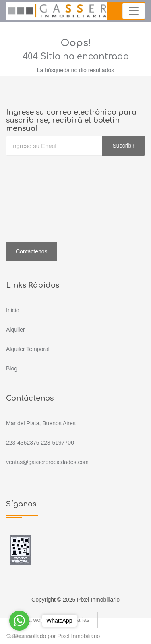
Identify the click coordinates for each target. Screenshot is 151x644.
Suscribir (124, 146)
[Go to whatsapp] (19, 621)
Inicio (13, 310)
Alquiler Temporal (28, 349)
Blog (12, 368)
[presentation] (67, 172)
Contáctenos (32, 251)
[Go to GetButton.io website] (19, 636)
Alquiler (16, 330)
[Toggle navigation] (134, 11)
